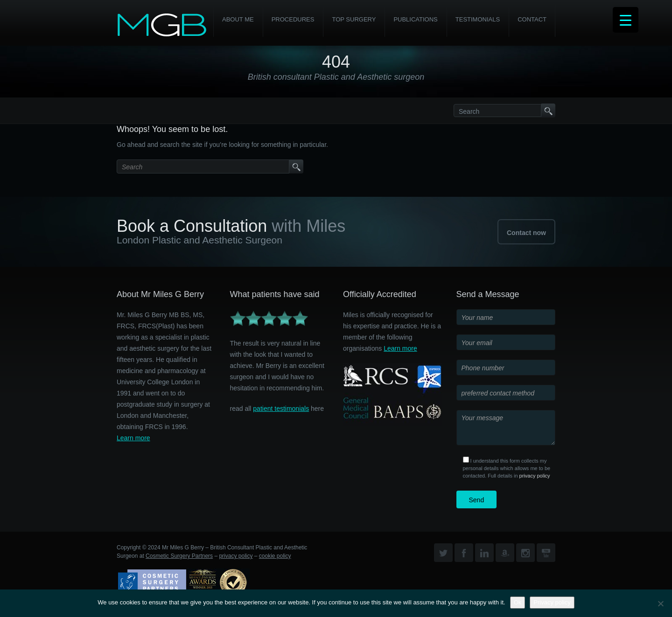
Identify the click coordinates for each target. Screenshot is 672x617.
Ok (518, 602)
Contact (532, 19)
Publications (415, 19)
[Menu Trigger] (626, 20)
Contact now (526, 233)
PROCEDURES (293, 19)
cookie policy (275, 556)
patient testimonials (281, 409)
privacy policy (535, 476)
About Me (238, 19)
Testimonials (478, 19)
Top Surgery (354, 19)
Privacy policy (552, 602)
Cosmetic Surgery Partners (179, 556)
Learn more (133, 438)
